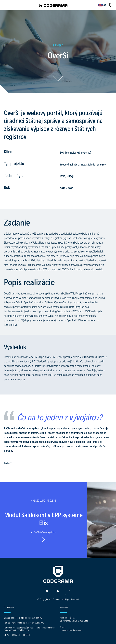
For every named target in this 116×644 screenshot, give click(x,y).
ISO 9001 (26, 635)
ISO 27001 (16, 635)
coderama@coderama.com (71, 630)
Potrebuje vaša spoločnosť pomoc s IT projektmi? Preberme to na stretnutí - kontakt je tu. (29, 629)
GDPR (6, 635)
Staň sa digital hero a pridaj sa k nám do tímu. (23, 618)
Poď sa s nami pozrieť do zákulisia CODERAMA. (24, 623)
